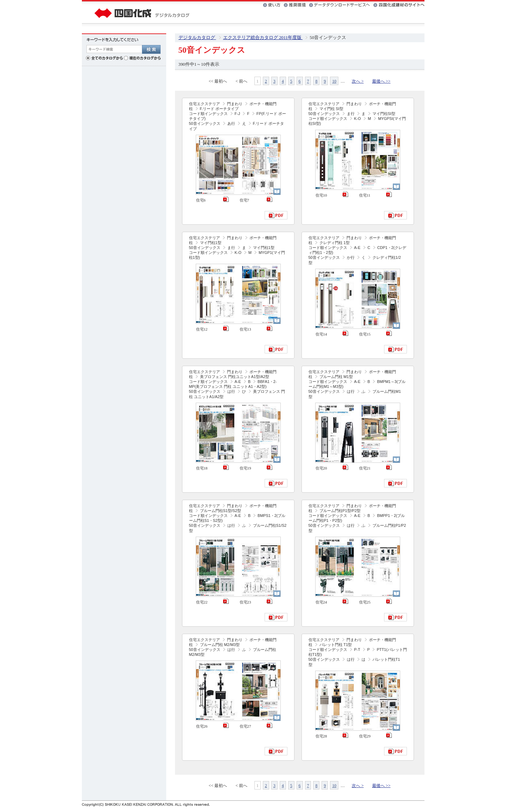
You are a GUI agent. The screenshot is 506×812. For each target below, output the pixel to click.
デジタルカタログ (197, 38)
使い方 (272, 5)
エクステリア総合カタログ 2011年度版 (263, 38)
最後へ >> (381, 81)
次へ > (358, 81)
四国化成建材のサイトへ (399, 5)
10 (334, 81)
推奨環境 (295, 5)
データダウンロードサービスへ (339, 5)
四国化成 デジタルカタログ (142, 12)
